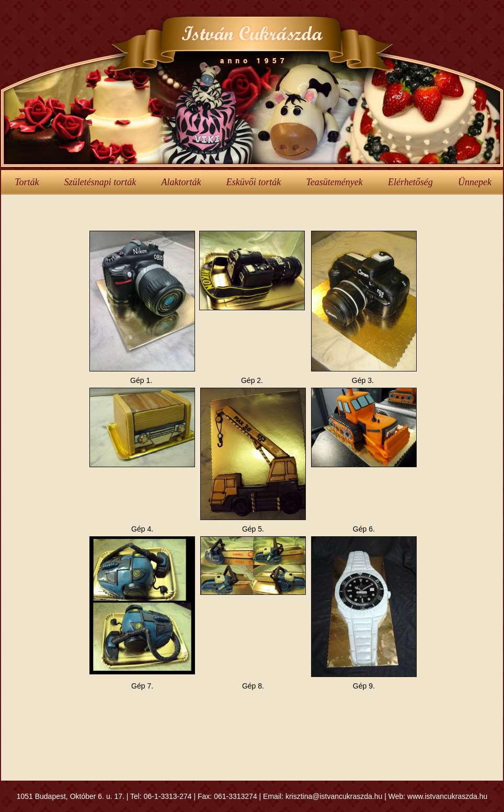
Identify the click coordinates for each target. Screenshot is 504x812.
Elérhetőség (410, 182)
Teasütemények (334, 182)
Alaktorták (181, 182)
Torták (27, 182)
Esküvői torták (254, 182)
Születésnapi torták (100, 182)
